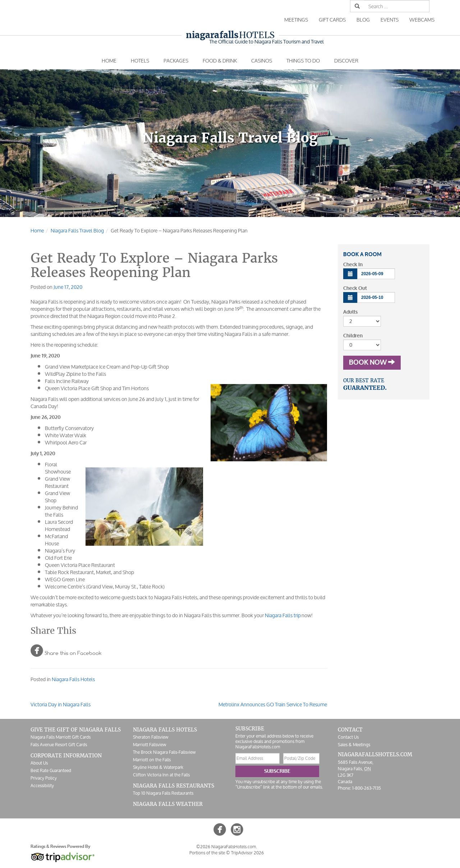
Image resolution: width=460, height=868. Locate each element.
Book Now (372, 363)
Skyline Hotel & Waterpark (158, 767)
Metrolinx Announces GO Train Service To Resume (273, 704)
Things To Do (303, 61)
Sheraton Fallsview (151, 737)
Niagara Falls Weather (168, 804)
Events (390, 20)
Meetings (296, 20)
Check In (353, 265)
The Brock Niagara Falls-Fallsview (164, 752)
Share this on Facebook (66, 650)
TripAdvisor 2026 (247, 853)
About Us (39, 763)
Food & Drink (220, 61)
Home (109, 61)
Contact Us (348, 737)
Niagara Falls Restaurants (174, 786)
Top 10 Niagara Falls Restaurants (163, 793)
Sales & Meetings (354, 745)
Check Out (355, 288)
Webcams (422, 20)
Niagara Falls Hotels (73, 679)
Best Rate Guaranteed (51, 770)
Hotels (230, 35)
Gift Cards (332, 20)
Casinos (262, 61)
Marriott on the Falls (152, 760)
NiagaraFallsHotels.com (375, 754)
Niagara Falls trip (282, 615)
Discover (346, 61)
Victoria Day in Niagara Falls (61, 704)
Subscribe (277, 771)
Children (353, 336)
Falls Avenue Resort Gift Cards (59, 745)
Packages (176, 61)
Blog (363, 20)
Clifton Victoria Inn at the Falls (161, 775)
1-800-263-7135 (367, 788)
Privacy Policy (44, 778)
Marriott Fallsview (149, 745)
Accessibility (42, 786)
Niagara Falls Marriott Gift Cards (61, 737)
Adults (350, 312)
